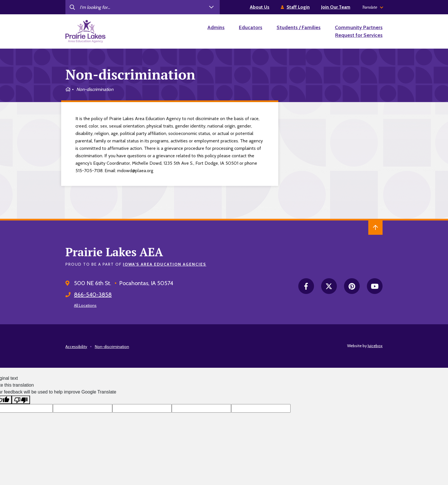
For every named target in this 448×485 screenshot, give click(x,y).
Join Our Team (336, 7)
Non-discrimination (112, 347)
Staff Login (298, 7)
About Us (260, 7)
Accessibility (76, 347)
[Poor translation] (21, 400)
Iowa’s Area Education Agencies (165, 264)
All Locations (85, 305)
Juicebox (375, 346)
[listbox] (372, 7)
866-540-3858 (93, 295)
